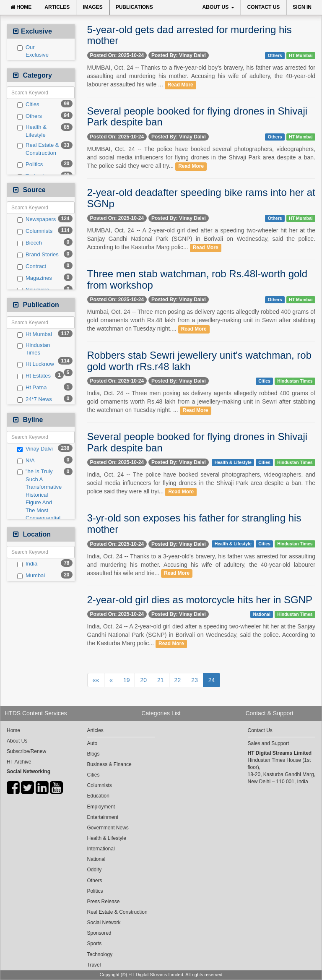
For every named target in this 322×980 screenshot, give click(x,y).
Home (21, 7)
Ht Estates (34, 376)
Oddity (95, 870)
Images (92, 7)
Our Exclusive (33, 51)
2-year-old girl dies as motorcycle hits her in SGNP (200, 600)
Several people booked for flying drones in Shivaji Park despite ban (197, 116)
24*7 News (35, 399)
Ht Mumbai (35, 334)
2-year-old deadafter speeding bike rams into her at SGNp (201, 198)
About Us (218, 7)
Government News (108, 828)
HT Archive (19, 762)
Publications (134, 7)
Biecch (30, 243)
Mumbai (31, 576)
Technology (100, 954)
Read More (180, 85)
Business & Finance (109, 764)
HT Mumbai (301, 55)
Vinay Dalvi (35, 449)
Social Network (104, 923)
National (261, 614)
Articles (57, 7)
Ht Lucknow (36, 364)
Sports (95, 944)
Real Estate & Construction (38, 149)
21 (161, 680)
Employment (101, 807)
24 (212, 680)
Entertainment (103, 817)
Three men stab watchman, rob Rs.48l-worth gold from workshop (197, 279)
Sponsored (99, 933)
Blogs (93, 754)
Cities (28, 104)
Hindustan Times (34, 349)
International (101, 849)
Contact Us (264, 7)
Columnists (35, 231)
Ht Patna (32, 388)
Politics (30, 164)
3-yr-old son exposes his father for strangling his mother (194, 523)
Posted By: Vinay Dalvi (179, 55)
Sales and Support (269, 743)
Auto (92, 743)
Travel (94, 965)
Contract (32, 266)
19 (127, 680)
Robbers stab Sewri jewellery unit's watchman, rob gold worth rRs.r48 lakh (199, 361)
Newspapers (36, 219)
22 (178, 680)
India (27, 564)
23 (195, 680)
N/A (26, 461)
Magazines (35, 278)
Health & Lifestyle (32, 131)
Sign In (302, 7)
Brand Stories (38, 255)
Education (98, 796)
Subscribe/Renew (26, 751)
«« (96, 680)
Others (30, 116)
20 (143, 680)
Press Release (104, 902)
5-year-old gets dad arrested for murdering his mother (190, 35)
